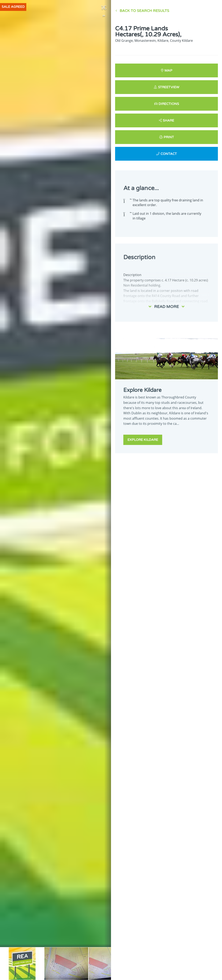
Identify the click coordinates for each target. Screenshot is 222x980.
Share (168, 121)
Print (169, 137)
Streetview (169, 87)
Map (168, 71)
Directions (169, 104)
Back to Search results (144, 11)
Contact (169, 154)
